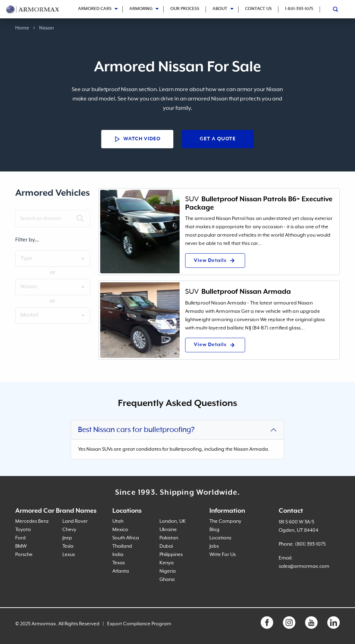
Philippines (171, 555)
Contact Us (258, 9)
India (118, 555)
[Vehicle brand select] (53, 287)
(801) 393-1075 (310, 544)
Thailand (122, 546)
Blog (214, 530)
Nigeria (168, 571)
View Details (215, 261)
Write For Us (223, 555)
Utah (118, 521)
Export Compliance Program (139, 624)
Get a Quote (218, 139)
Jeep (67, 538)
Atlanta (121, 571)
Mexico (120, 530)
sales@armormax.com (304, 566)
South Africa (126, 538)
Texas (119, 563)
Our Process (185, 9)
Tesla (68, 546)
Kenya (167, 563)
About (220, 9)
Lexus (69, 555)
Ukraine (168, 530)
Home (22, 28)
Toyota (23, 530)
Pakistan (169, 538)
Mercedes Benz (32, 521)
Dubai (166, 546)
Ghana (167, 580)
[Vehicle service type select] (53, 315)
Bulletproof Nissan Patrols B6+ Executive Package (259, 203)
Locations (220, 538)
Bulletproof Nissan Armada (246, 292)
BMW (21, 546)
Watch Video (137, 139)
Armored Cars (95, 9)
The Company (225, 521)
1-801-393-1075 (299, 9)
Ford (20, 538)
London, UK (173, 521)
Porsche (24, 555)
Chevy (69, 530)
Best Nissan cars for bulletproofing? (136, 430)
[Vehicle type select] (53, 259)
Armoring (141, 9)
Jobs (214, 546)
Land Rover (75, 521)
